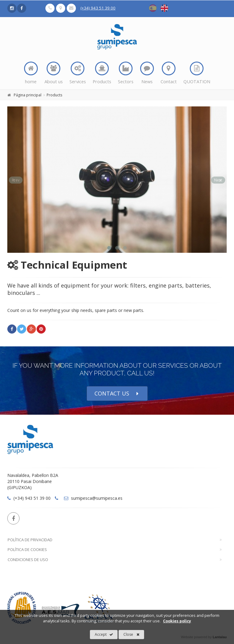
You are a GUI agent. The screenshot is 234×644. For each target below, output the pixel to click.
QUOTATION (197, 73)
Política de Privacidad (30, 540)
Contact (169, 73)
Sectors (126, 73)
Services (78, 73)
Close (131, 635)
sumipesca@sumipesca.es (93, 498)
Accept (104, 635)
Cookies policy (177, 621)
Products (102, 73)
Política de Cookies (27, 549)
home (31, 73)
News (147, 73)
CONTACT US (117, 394)
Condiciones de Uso (28, 560)
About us (54, 73)
